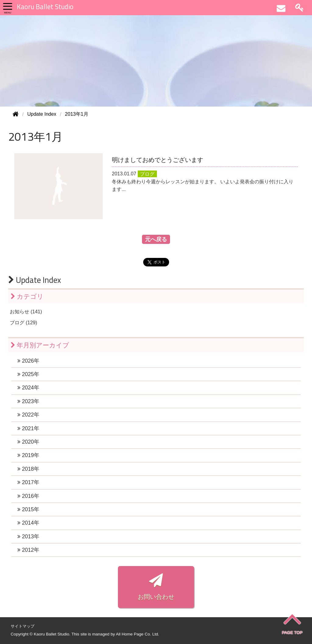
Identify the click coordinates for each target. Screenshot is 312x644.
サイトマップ (23, 626)
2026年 (28, 361)
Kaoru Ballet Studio (45, 7)
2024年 (28, 388)
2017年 (28, 482)
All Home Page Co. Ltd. (137, 634)
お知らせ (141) (26, 312)
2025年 (28, 374)
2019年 (28, 455)
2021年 (28, 428)
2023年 (28, 401)
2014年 (28, 523)
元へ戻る (156, 239)
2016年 (28, 496)
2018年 (28, 469)
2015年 (28, 509)
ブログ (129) (23, 323)
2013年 (28, 537)
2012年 (28, 550)
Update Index (35, 280)
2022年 (28, 415)
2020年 (28, 442)
